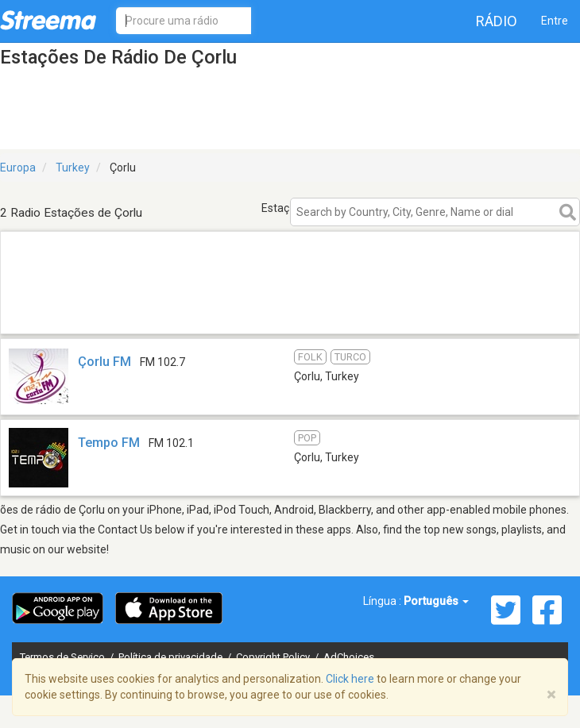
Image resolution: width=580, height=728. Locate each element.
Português (436, 601)
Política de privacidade (172, 657)
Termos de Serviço (64, 657)
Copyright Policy (274, 657)
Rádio (497, 21)
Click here (350, 679)
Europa (18, 168)
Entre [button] (555, 21)
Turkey (73, 168)
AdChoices (349, 657)
